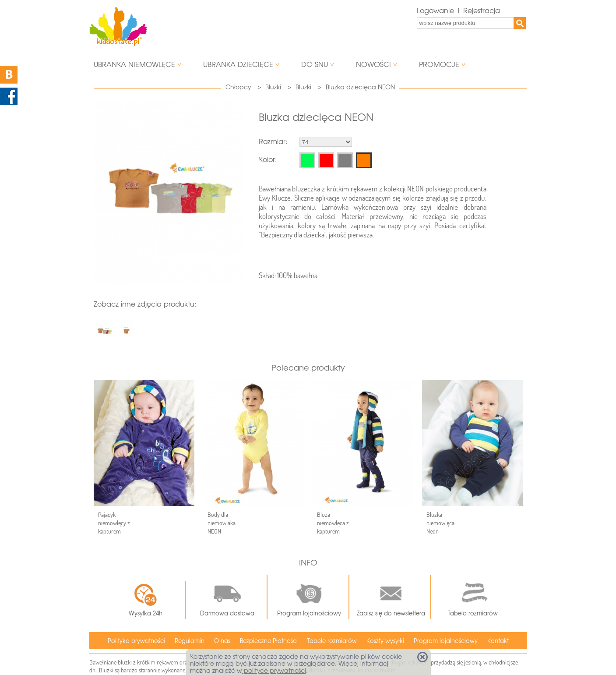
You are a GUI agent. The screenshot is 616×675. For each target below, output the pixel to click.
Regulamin (190, 641)
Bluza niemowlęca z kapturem (333, 523)
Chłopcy (238, 87)
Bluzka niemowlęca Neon (440, 523)
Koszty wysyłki (385, 641)
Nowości (373, 65)
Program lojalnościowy (309, 597)
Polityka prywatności (136, 641)
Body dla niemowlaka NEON (222, 523)
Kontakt (498, 641)
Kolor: (268, 160)
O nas (222, 641)
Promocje (439, 65)
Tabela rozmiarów (473, 597)
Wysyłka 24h (146, 600)
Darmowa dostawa (227, 597)
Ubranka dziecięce (238, 65)
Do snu (315, 65)
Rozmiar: (273, 142)
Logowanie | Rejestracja (458, 11)
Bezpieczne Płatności (269, 641)
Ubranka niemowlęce (134, 65)
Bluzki (273, 87)
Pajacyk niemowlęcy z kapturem (114, 523)
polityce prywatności (274, 671)
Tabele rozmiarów (332, 641)
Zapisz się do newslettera (391, 597)
